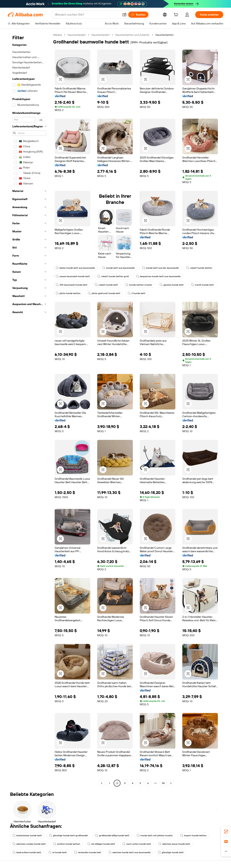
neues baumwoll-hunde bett (73, 276)
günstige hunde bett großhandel (68, 835)
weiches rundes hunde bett (29, 844)
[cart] (177, 15)
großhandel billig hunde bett (112, 835)
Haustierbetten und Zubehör (132, 35)
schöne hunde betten (67, 844)
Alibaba (57, 35)
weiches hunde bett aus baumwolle (130, 852)
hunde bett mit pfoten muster (155, 835)
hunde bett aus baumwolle (118, 268)
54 (163, 783)
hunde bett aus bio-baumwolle (160, 268)
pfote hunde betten (68, 293)
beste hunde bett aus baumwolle (75, 268)
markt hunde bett (202, 285)
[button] (124, 15)
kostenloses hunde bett (27, 835)
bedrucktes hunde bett (27, 852)
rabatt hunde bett (106, 285)
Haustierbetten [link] (164, 35)
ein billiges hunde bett (101, 844)
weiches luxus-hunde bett (174, 844)
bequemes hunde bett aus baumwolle (158, 276)
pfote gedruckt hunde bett (104, 293)
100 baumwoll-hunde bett (72, 285)
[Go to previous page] (102, 783)
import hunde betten (193, 835)
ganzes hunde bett (172, 285)
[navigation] (29, 409)
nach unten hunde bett (137, 844)
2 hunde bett (136, 293)
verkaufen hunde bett (88, 852)
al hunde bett (58, 852)
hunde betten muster (139, 285)
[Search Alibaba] (87, 15)
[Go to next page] (171, 783)
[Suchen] (138, 15)
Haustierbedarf (77, 35)
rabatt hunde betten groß (113, 276)
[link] (226, 831)
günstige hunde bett (171, 852)
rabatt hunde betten (199, 268)
